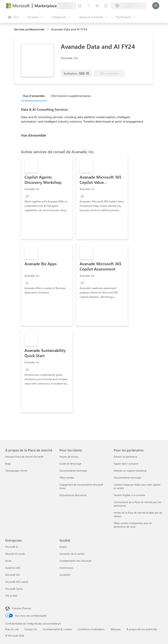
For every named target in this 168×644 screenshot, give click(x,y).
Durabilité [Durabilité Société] (65, 575)
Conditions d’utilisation (91, 629)
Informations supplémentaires (71, 96)
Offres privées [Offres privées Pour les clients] (67, 478)
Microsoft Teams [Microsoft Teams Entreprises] (14, 589)
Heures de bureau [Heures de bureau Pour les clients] (69, 457)
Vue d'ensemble (34, 96)
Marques (115, 629)
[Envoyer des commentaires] (80, 6)
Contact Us (31, 629)
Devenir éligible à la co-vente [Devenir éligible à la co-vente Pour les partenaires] (129, 495)
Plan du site (12, 629)
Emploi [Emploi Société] (63, 547)
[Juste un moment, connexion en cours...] (156, 6)
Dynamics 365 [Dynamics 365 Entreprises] (13, 568)
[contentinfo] (48, 29)
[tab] (35, 96)
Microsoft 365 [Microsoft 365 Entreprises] (13, 575)
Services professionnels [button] (29, 29)
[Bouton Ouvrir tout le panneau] (13, 17)
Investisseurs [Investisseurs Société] (66, 568)
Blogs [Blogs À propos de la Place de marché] (8, 464)
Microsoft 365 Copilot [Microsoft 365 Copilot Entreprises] (17, 582)
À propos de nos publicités (142, 629)
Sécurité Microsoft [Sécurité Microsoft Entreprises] (15, 554)
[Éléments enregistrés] (97, 6)
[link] (47, 198)
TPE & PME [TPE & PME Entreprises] (11, 596)
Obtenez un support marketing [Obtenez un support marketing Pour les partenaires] (130, 471)
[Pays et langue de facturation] (129, 6)
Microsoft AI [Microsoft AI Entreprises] (12, 547)
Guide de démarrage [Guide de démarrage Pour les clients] (70, 464)
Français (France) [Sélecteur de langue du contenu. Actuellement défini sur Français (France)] (22, 608)
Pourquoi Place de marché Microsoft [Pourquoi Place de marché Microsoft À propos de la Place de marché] (24, 457)
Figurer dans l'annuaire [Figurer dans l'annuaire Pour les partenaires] (126, 464)
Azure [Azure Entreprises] (8, 561)
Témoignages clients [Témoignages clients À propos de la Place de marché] (16, 471)
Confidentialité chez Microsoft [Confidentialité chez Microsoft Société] (75, 561)
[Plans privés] (106, 6)
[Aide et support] (88, 6)
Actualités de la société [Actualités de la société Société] (72, 554)
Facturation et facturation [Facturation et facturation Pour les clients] (73, 495)
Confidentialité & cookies (57, 629)
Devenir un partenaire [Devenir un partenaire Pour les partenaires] (125, 457)
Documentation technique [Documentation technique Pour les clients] (73, 471)
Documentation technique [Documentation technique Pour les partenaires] (128, 478)
